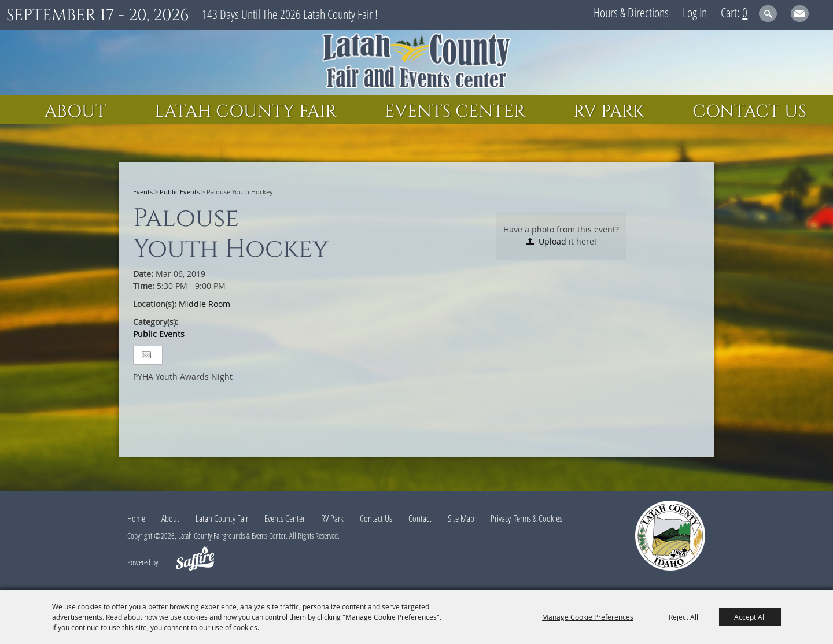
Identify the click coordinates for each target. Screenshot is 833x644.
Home (136, 519)
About (75, 112)
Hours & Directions (631, 12)
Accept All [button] (750, 617)
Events (143, 192)
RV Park (609, 112)
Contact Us (749, 112)
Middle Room (204, 304)
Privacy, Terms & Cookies (526, 519)
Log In (695, 12)
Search (768, 14)
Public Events (180, 192)
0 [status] (745, 12)
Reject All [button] (683, 617)
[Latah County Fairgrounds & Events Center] (417, 63)
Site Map (461, 519)
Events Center (455, 112)
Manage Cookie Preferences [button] (588, 617)
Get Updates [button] (800, 14)
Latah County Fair (246, 112)
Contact (420, 519)
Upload (552, 241)
